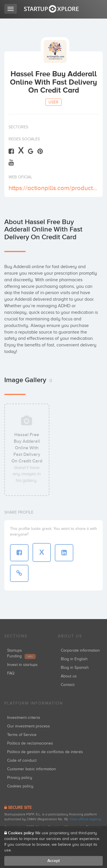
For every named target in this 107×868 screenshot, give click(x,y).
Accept (53, 861)
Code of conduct (22, 760)
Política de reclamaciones (30, 743)
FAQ (11, 673)
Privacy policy (20, 778)
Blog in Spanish (75, 668)
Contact (68, 685)
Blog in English (74, 659)
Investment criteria (24, 718)
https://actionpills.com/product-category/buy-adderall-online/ (53, 188)
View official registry (85, 819)
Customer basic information (32, 769)
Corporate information (80, 650)
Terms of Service (22, 735)
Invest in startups (22, 665)
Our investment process (29, 726)
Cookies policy (20, 786)
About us (69, 676)
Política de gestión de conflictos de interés (45, 752)
